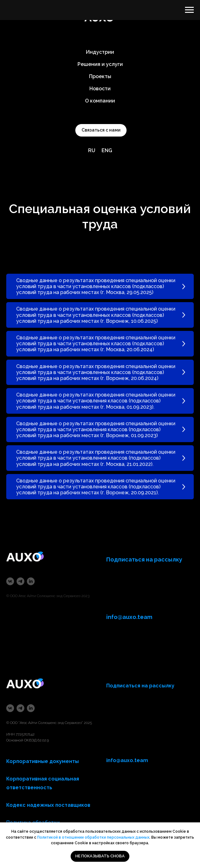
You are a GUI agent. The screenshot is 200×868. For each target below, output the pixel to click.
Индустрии (100, 52)
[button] (101, 130)
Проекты (100, 76)
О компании (100, 101)
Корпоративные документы (42, 761)
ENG (107, 150)
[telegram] (20, 581)
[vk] (10, 581)
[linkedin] (31, 581)
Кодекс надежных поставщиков (48, 805)
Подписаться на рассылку (140, 686)
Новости (100, 89)
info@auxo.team (127, 760)
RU (92, 150)
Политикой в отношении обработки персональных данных (93, 837)
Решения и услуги (100, 64)
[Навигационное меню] (189, 10)
